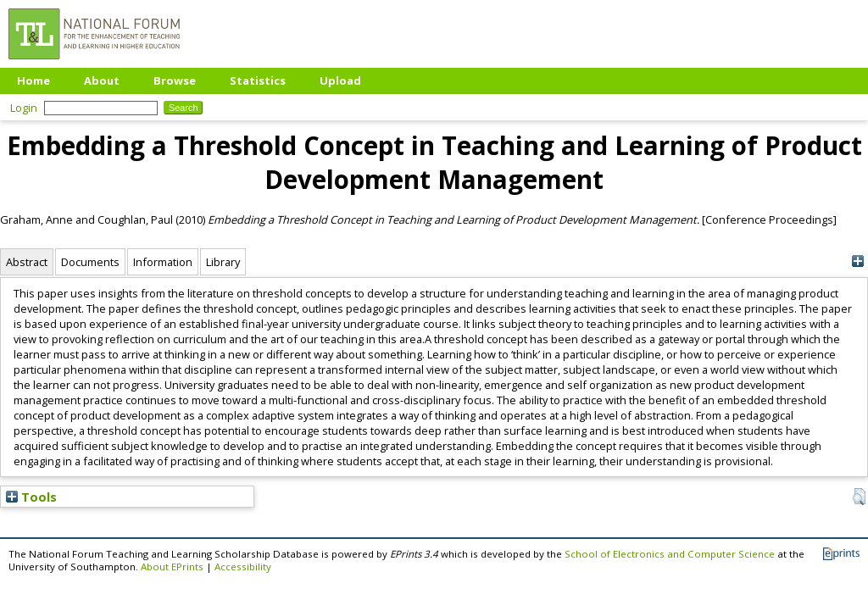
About (102, 81)
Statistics (258, 81)
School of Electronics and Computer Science (670, 554)
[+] (857, 261)
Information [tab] (163, 262)
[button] (859, 497)
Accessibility (243, 567)
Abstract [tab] (27, 262)
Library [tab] (223, 262)
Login (24, 108)
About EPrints (172, 567)
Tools (31, 497)
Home (33, 81)
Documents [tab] (90, 262)
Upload (340, 81)
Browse (175, 81)
